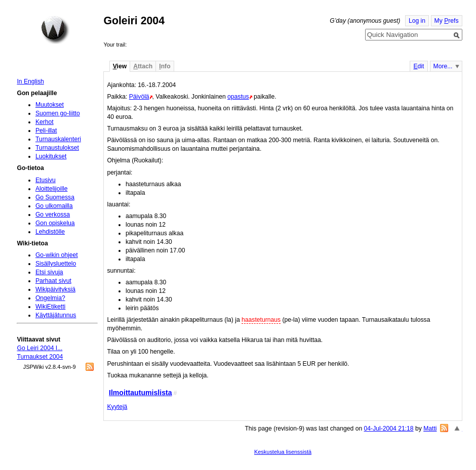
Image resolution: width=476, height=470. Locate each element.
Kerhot (45, 122)
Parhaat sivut (53, 281)
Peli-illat (46, 131)
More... (443, 66)
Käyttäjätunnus (56, 315)
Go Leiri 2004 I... (39, 348)
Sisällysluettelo (56, 264)
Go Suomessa (55, 197)
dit (419, 66)
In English (30, 81)
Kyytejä (117, 407)
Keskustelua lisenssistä (283, 452)
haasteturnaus (261, 320)
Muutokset (50, 105)
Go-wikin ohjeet (57, 255)
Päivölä (139, 97)
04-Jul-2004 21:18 (389, 429)
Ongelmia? (50, 298)
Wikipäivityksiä (55, 289)
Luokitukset (51, 156)
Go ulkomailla (54, 206)
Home (55, 30)
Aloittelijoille (52, 189)
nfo (165, 66)
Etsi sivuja (49, 272)
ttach (143, 66)
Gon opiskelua (55, 223)
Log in (417, 21)
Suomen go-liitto (58, 113)
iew (120, 66)
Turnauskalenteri (58, 139)
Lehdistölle (50, 232)
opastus (238, 97)
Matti (430, 429)
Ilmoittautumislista (141, 393)
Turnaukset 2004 (40, 357)
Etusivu (46, 180)
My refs (447, 21)
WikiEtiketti (50, 307)
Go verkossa (53, 215)
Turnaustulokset (57, 148)
